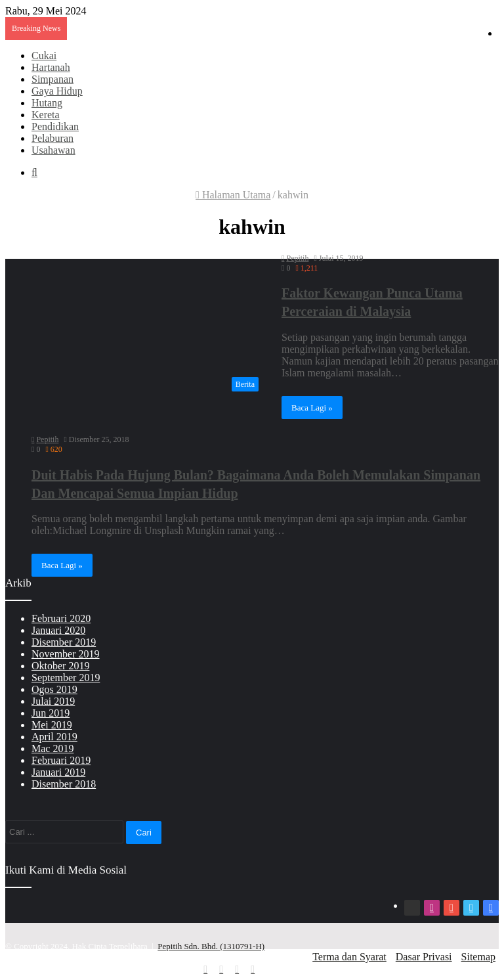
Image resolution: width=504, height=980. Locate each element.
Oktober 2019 (60, 666)
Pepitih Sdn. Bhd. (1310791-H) (211, 946)
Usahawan (53, 150)
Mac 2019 (52, 748)
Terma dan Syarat (349, 957)
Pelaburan (52, 138)
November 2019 (66, 654)
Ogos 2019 (54, 689)
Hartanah (51, 67)
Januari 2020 (58, 630)
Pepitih (297, 258)
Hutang (47, 103)
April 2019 (54, 737)
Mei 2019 (52, 725)
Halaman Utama (233, 195)
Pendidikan (55, 126)
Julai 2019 (53, 701)
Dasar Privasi (424, 957)
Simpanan (52, 79)
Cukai (44, 56)
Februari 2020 (61, 618)
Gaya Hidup (57, 91)
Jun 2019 (51, 713)
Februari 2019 (61, 760)
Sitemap (478, 957)
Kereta (46, 115)
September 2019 (66, 678)
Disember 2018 (64, 784)
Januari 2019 (58, 772)
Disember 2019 (64, 642)
